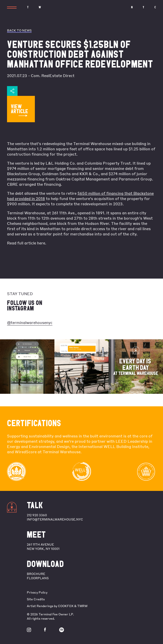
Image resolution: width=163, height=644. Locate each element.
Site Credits (36, 599)
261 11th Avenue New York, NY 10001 (43, 547)
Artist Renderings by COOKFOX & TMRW (57, 606)
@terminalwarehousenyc (30, 323)
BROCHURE (36, 574)
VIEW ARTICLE (19, 110)
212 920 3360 (37, 515)
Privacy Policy (37, 592)
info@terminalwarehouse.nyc (55, 519)
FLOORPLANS (38, 578)
